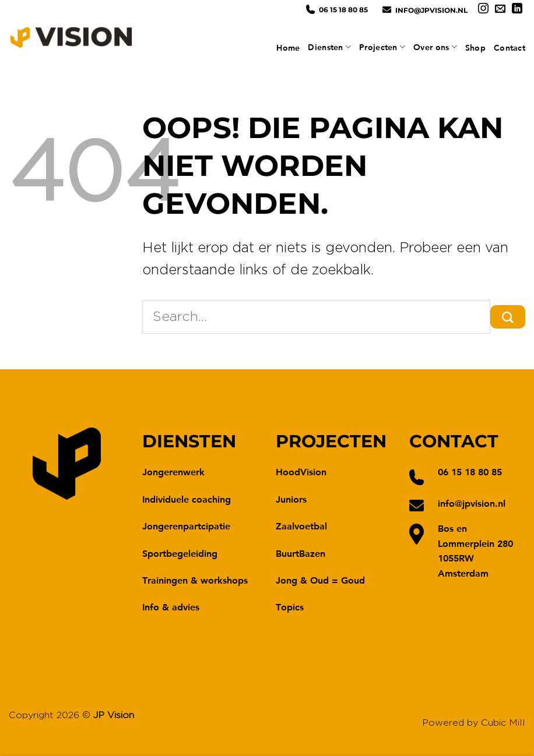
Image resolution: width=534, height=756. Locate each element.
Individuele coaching (187, 499)
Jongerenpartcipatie (186, 526)
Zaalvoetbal (301, 526)
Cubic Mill (503, 723)
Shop (475, 48)
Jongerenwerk (173, 471)
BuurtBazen (301, 553)
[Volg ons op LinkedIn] (517, 9)
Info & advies (171, 607)
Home (288, 48)
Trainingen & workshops (195, 580)
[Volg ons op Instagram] (483, 9)
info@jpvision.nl (431, 10)
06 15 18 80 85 (343, 10)
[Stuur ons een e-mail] (500, 9)
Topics (290, 607)
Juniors (291, 499)
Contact (510, 48)
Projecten (382, 47)
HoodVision (301, 471)
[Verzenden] (508, 317)
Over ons (435, 47)
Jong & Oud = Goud (320, 580)
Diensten (329, 47)
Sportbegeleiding (180, 553)
